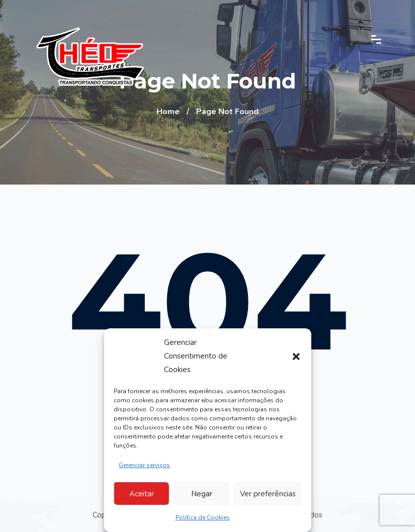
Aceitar (142, 494)
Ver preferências (268, 494)
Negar (202, 494)
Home (168, 112)
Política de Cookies (203, 517)
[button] (296, 357)
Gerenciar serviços (144, 465)
